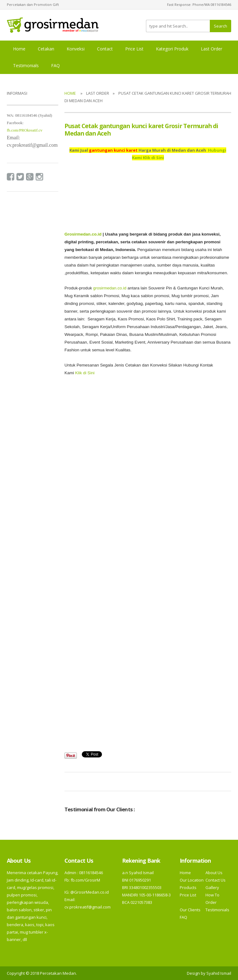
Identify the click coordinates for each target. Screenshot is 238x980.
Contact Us (216, 880)
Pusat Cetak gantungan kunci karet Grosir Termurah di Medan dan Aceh (141, 130)
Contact (105, 49)
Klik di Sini (85, 373)
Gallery (212, 887)
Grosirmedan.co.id (83, 234)
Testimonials (26, 65)
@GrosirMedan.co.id (90, 892)
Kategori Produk (172, 49)
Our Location (192, 880)
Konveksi (76, 49)
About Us (214, 873)
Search (220, 26)
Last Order (212, 49)
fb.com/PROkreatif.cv (25, 130)
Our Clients (190, 910)
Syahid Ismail (219, 973)
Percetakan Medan (58, 973)
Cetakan (46, 49)
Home (19, 49)
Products (188, 887)
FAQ (55, 65)
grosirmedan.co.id (110, 288)
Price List (134, 49)
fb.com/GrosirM (85, 880)
